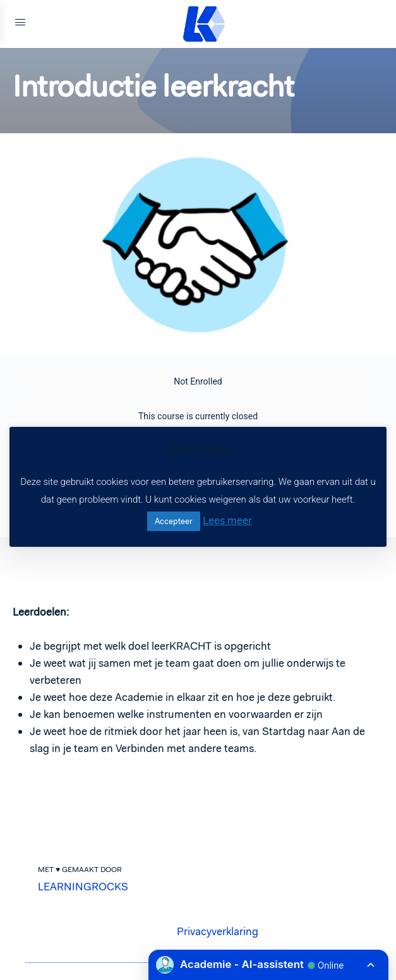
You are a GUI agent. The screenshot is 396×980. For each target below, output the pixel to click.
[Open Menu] (20, 24)
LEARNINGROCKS (83, 887)
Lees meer (227, 520)
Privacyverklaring (218, 931)
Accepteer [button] (174, 521)
